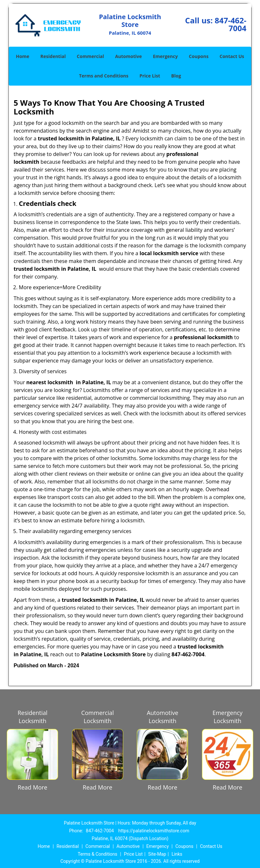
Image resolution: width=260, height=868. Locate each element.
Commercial (90, 56)
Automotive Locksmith (163, 717)
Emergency (165, 56)
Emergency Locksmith (227, 717)
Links (177, 854)
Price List (150, 76)
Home (23, 56)
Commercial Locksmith (97, 717)
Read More (33, 787)
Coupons (199, 56)
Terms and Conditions (104, 76)
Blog (176, 76)
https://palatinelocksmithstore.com (154, 831)
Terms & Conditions (98, 854)
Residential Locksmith (32, 717)
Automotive (129, 56)
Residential (53, 56)
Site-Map (157, 854)
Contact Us (232, 56)
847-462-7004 (230, 24)
